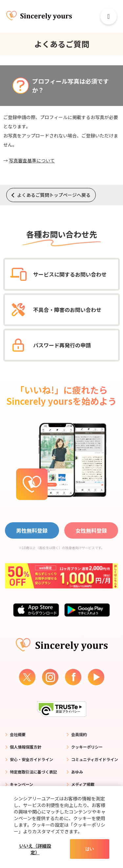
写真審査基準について (32, 160)
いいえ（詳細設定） (35, 849)
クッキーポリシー (87, 747)
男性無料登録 (32, 530)
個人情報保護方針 (26, 747)
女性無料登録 (91, 530)
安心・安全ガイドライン (31, 759)
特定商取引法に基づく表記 (33, 772)
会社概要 (18, 734)
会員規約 (79, 734)
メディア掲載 (83, 784)
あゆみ (77, 772)
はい (90, 849)
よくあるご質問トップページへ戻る (54, 195)
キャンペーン (21, 784)
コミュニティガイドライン (95, 759)
